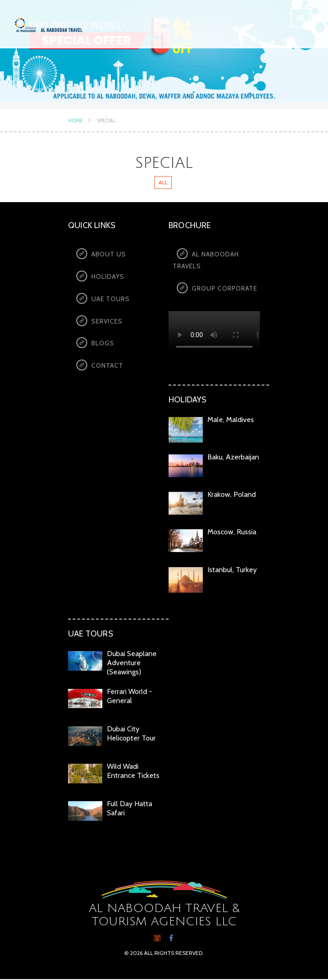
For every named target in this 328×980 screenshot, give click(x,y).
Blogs (103, 345)
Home (75, 120)
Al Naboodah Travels (206, 260)
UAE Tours (111, 300)
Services (107, 323)
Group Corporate (225, 289)
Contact (107, 368)
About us (109, 254)
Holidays (108, 277)
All (163, 182)
